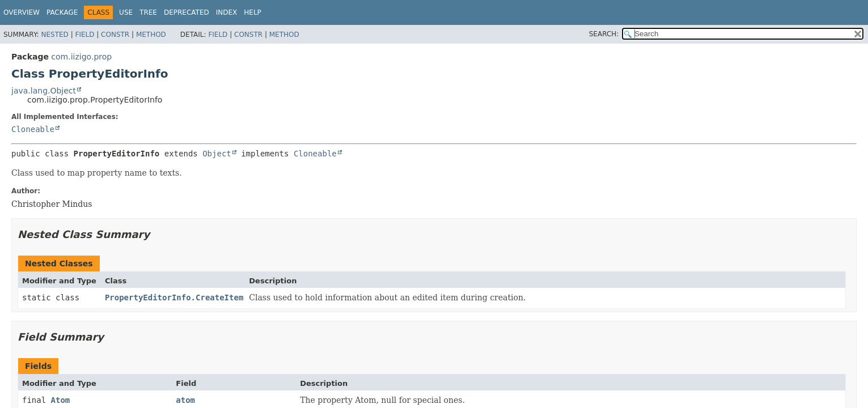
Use (126, 12)
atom (185, 400)
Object (217, 154)
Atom (61, 400)
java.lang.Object (44, 91)
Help (253, 12)
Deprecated (187, 12)
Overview (22, 12)
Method (151, 35)
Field (84, 35)
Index (227, 12)
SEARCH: (604, 34)
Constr (115, 35)
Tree (148, 12)
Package (62, 12)
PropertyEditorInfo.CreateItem (174, 297)
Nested (54, 35)
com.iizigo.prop (81, 57)
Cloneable (33, 129)
